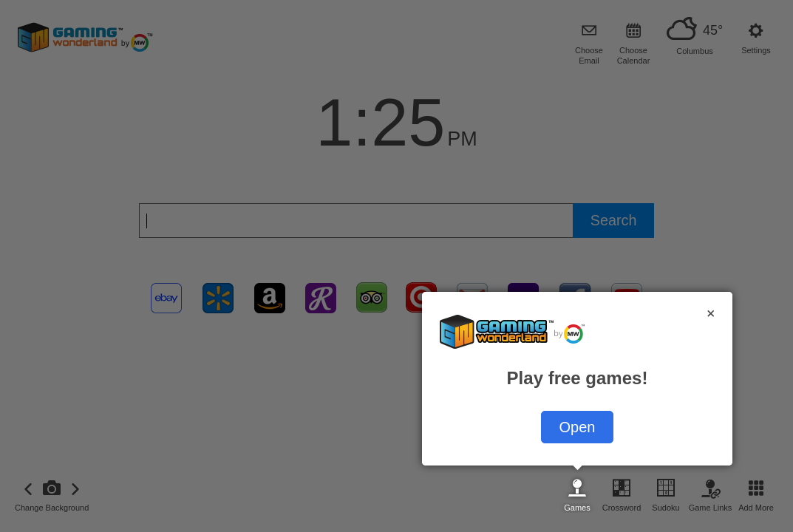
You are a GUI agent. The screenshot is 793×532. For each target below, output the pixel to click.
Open (578, 427)
